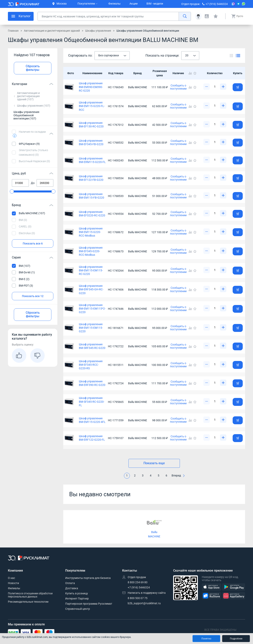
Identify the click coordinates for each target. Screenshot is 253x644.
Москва (59, 4)
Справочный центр (78, 609)
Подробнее (236, 639)
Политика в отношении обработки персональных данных (30, 595)
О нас (11, 578)
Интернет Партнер (77, 599)
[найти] (185, 16)
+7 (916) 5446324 (217, 4)
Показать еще (154, 463)
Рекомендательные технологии (28, 602)
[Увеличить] (223, 87)
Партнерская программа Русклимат (89, 604)
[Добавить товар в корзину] (238, 87)
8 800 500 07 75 (138, 598)
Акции (134, 4)
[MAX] (233, 4)
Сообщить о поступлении (178, 87)
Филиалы (114, 4)
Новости (13, 583)
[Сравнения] (207, 16)
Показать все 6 (33, 243)
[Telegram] (238, 4)
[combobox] (112, 56)
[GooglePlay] (234, 587)
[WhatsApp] (244, 4)
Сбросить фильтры (33, 68)
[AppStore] (211, 587)
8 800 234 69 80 (138, 582)
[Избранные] (216, 16)
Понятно (206, 639)
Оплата (70, 583)
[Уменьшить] (207, 87)
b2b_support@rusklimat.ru (144, 603)
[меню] (21, 16)
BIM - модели (155, 4)
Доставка (72, 588)
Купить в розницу (77, 593)
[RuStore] (211, 596)
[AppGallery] (234, 596)
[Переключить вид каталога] (231, 56)
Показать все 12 (33, 296)
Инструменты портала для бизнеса (88, 578)
